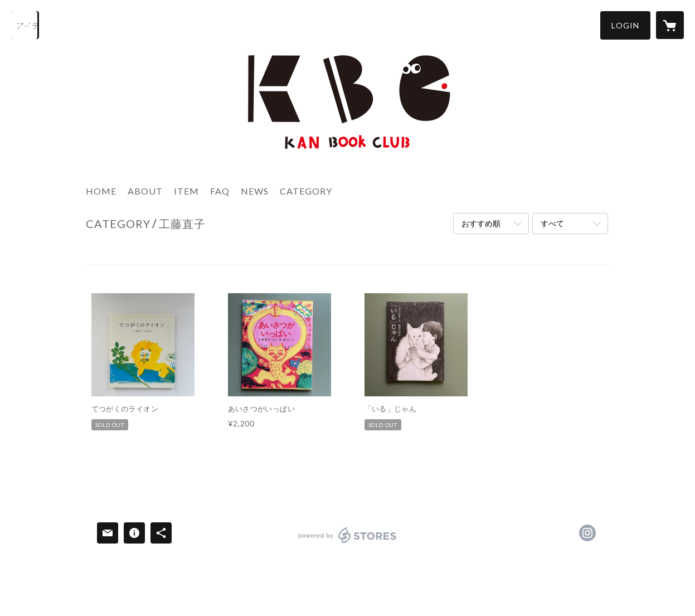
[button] (625, 25)
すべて (552, 223)
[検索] (25, 25)
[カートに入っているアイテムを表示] (670, 25)
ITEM (186, 191)
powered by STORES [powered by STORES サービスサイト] (347, 543)
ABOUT (145, 191)
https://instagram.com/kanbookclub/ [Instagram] (587, 533)
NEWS (255, 191)
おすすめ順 (481, 223)
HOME (101, 191)
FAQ (220, 191)
